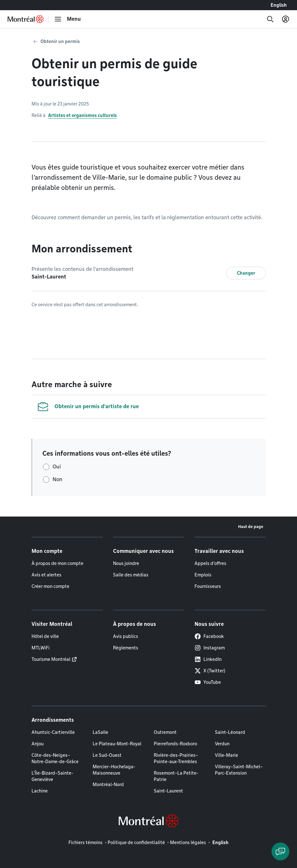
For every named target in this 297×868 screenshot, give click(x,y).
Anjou (38, 744)
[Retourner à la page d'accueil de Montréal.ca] (26, 19)
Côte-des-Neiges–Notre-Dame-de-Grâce (55, 758)
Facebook (209, 636)
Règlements (126, 648)
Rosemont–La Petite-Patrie (176, 776)
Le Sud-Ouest (107, 755)
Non (57, 479)
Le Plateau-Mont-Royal (117, 744)
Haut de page (251, 527)
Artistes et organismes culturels (82, 115)
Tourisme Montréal (51, 659)
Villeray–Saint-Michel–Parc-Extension (239, 770)
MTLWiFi (41, 648)
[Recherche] (270, 19)
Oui (57, 467)
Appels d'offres (210, 563)
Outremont (165, 732)
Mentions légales (188, 843)
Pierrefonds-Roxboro (175, 744)
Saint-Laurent (168, 791)
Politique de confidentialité (136, 843)
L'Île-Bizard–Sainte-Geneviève (52, 776)
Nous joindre (126, 563)
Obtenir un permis (60, 41)
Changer (246, 273)
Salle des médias (131, 575)
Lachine (40, 791)
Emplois (203, 575)
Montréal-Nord (108, 785)
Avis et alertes (46, 575)
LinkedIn (208, 659)
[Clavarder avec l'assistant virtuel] (280, 851)
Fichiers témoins (85, 843)
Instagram (210, 648)
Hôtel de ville (45, 636)
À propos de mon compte (57, 563)
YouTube (208, 682)
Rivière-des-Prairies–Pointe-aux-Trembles (176, 758)
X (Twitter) (210, 671)
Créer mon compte (50, 586)
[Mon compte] (286, 19)
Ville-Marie (226, 755)
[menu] (67, 19)
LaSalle (100, 732)
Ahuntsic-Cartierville (53, 732)
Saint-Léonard (230, 732)
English (279, 5)
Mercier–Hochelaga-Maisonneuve (114, 770)
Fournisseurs (208, 586)
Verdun (222, 744)
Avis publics (126, 636)
